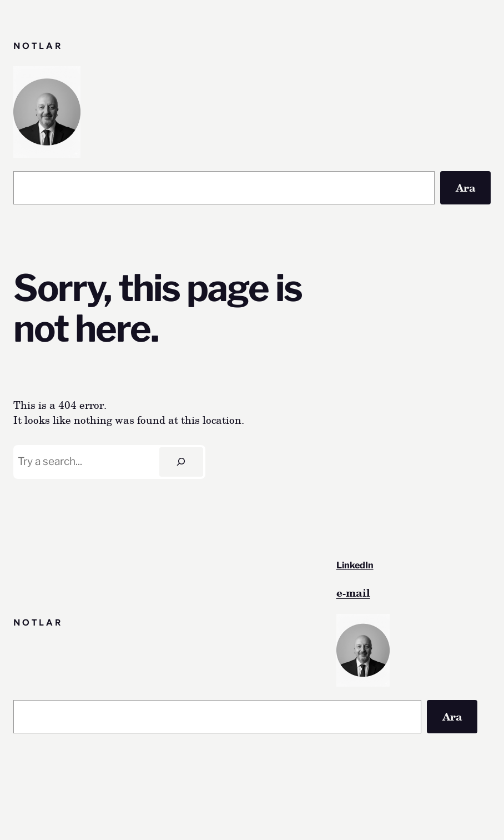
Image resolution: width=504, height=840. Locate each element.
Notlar (38, 46)
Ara (466, 187)
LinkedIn (355, 565)
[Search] (181, 462)
